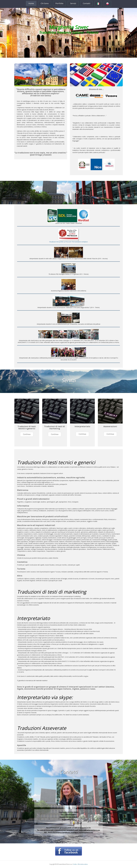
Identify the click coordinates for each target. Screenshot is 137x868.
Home (31, 3)
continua (27, 434)
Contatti (87, 3)
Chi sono (45, 3)
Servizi (73, 3)
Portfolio (59, 3)
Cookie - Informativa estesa (80, 864)
